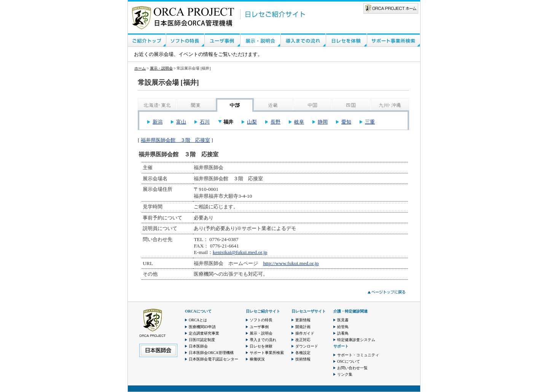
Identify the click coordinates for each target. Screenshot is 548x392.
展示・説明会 (161, 68)
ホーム (140, 68)
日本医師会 (198, 346)
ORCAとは (198, 320)
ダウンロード (307, 346)
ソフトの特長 (261, 320)
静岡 (323, 122)
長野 (276, 122)
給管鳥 (343, 327)
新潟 (158, 122)
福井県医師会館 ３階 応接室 (175, 140)
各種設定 (303, 353)
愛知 (346, 122)
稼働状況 (257, 359)
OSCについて (349, 361)
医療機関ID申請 (202, 327)
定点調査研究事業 (204, 333)
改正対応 (303, 340)
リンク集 (345, 374)
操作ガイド (305, 333)
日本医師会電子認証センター (213, 359)
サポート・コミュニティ (358, 355)
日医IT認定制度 (202, 340)
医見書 (343, 320)
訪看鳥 (343, 333)
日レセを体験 (261, 346)
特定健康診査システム (356, 340)
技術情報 (303, 359)
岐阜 (299, 122)
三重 (370, 122)
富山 (181, 122)
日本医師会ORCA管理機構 (211, 353)
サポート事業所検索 (267, 353)
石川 (205, 122)
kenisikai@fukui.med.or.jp (240, 252)
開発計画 (303, 327)
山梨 (252, 122)
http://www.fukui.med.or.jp (291, 263)
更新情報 (303, 320)
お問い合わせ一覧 (352, 368)
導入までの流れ (263, 340)
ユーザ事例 (259, 327)
